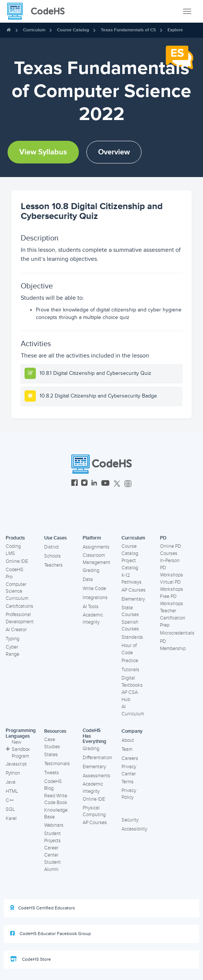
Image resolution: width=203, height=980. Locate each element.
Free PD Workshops (171, 600)
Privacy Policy (129, 794)
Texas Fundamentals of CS (128, 30)
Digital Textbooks (132, 682)
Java (11, 782)
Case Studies (52, 743)
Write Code (94, 589)
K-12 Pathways (131, 579)
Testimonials (57, 764)
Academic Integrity (93, 619)
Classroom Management (96, 559)
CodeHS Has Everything (95, 736)
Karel (11, 818)
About (128, 740)
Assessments (96, 776)
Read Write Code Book (56, 799)
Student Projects (52, 837)
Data (88, 579)
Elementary (133, 599)
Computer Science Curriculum (17, 591)
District (52, 547)
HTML (12, 791)
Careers (130, 758)
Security (130, 820)
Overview (114, 152)
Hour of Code (129, 649)
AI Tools (91, 607)
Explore (175, 30)
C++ (10, 800)
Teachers (53, 565)
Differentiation (97, 758)
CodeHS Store (31, 959)
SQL (10, 809)
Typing (12, 639)
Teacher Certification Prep (173, 618)
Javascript (16, 764)
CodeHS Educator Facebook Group (51, 934)
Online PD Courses (171, 550)
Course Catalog (73, 30)
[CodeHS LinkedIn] (94, 484)
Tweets (52, 773)
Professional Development (20, 618)
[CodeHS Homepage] (39, 11)
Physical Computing (94, 811)
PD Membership (173, 645)
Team (127, 749)
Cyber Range (12, 651)
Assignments (96, 547)
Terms (128, 782)
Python (13, 773)
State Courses (130, 611)
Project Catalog (130, 564)
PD (163, 538)
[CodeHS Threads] (128, 484)
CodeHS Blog (53, 785)
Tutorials (130, 670)
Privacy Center (129, 770)
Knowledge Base (56, 814)
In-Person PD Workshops (171, 568)
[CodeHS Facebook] (75, 484)
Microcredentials (177, 633)
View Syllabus (43, 152)
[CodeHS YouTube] (105, 484)
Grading (91, 570)
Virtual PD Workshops (171, 586)
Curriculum (34, 30)
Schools (52, 556)
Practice (130, 661)
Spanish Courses (130, 626)
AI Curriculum (133, 710)
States (51, 755)
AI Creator (16, 630)
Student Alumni (52, 866)
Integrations (95, 598)
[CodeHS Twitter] (117, 484)
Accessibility (134, 829)
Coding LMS (13, 550)
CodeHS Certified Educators (43, 908)
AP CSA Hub (130, 696)
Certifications (19, 606)
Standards (132, 637)
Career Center (51, 851)
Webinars (54, 825)
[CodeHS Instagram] (84, 484)
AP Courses (134, 590)
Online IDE (17, 561)
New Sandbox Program (18, 749)
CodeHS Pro (15, 573)
